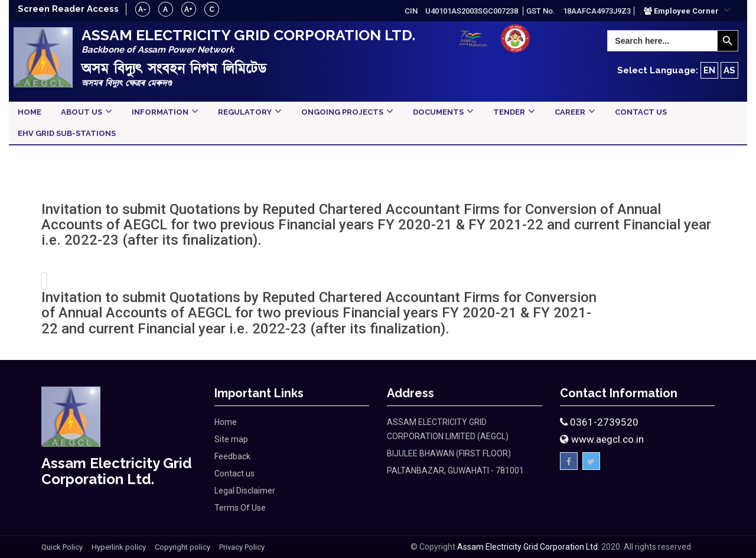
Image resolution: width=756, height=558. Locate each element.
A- (144, 9)
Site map (231, 439)
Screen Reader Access (69, 9)
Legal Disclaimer (245, 491)
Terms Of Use (240, 508)
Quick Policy (62, 547)
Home (226, 422)
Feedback (232, 456)
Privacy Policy (242, 547)
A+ (190, 9)
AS (729, 70)
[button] (687, 11)
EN (709, 70)
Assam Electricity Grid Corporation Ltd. (528, 547)
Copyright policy (183, 547)
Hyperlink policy (119, 547)
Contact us (234, 473)
